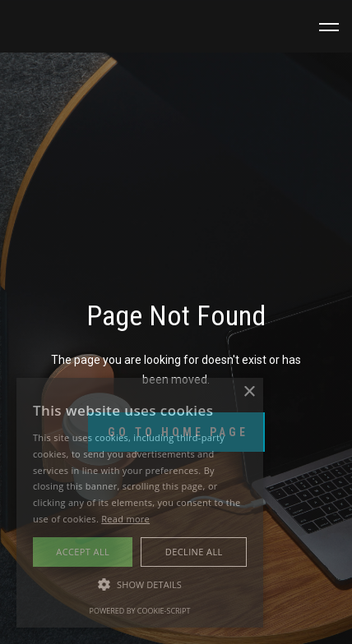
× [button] (249, 392)
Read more (125, 519)
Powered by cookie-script (140, 611)
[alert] (140, 503)
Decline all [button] (194, 552)
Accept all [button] (83, 552)
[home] (66, 27)
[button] (329, 27)
